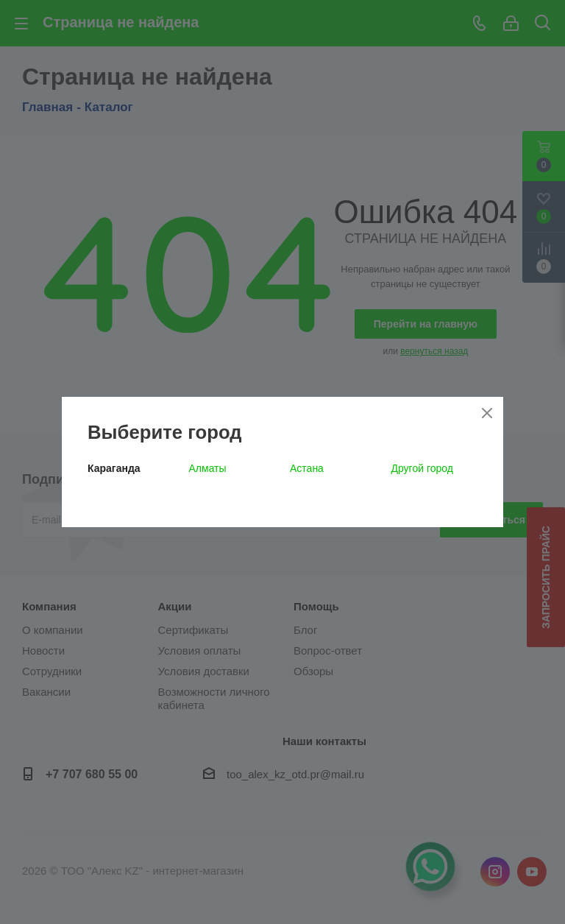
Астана (307, 468)
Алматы (208, 468)
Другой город (422, 468)
